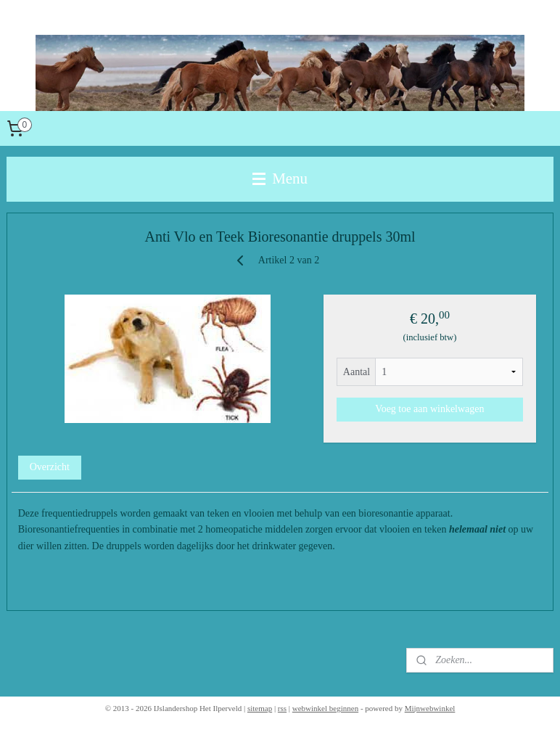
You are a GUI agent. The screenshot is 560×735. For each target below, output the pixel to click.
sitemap (260, 708)
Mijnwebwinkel (430, 708)
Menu (280, 178)
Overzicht (50, 467)
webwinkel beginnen (325, 708)
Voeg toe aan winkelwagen (429, 409)
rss (282, 708)
